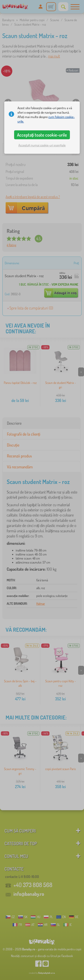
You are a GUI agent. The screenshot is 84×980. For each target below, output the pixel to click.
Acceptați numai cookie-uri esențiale (42, 145)
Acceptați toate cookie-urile (42, 135)
